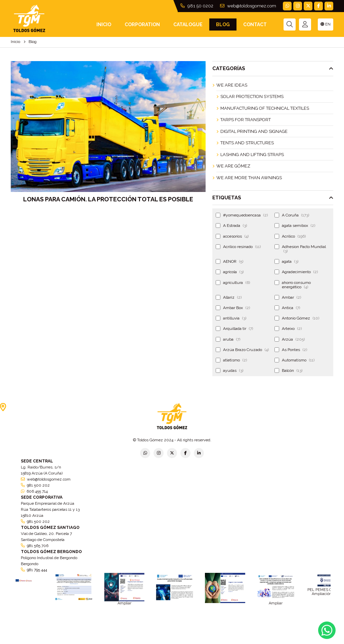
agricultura (233, 283)
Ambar (288, 297)
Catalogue (188, 24)
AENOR (229, 261)
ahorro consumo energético (293, 285)
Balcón (288, 370)
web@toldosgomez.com (248, 6)
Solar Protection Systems (252, 96)
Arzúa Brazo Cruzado (242, 350)
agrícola (230, 272)
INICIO (104, 24)
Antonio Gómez (297, 318)
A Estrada (231, 226)
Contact (255, 24)
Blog (223, 24)
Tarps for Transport (246, 120)
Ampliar (124, 603)
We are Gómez (233, 166)
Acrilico (290, 236)
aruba (228, 339)
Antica (287, 308)
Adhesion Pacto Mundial (300, 249)
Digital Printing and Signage (254, 131)
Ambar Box (233, 308)
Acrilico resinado (238, 247)
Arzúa (290, 339)
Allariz (229, 297)
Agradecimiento (296, 272)
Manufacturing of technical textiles (265, 108)
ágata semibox (295, 226)
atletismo (231, 360)
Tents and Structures (247, 143)
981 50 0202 (197, 6)
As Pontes (291, 350)
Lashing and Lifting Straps (252, 155)
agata (286, 261)
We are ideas (232, 85)
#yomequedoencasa (242, 215)
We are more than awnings (249, 178)
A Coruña (292, 215)
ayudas (229, 370)
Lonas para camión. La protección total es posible (108, 199)
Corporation (142, 24)
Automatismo (294, 360)
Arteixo (288, 329)
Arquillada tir (234, 329)
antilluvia (231, 318)
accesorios (232, 236)
